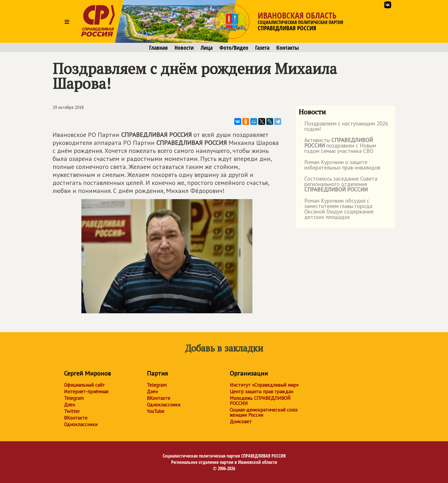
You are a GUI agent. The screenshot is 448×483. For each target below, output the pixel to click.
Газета (262, 48)
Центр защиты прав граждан (261, 392)
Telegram (74, 398)
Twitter (72, 411)
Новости (184, 48)
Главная (158, 48)
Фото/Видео (234, 48)
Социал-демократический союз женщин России (264, 412)
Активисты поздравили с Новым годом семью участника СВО (337, 146)
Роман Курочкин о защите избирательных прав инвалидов (339, 165)
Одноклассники (81, 424)
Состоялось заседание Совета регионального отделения (338, 184)
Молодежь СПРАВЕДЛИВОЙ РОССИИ (260, 401)
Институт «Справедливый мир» (264, 385)
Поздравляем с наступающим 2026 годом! (343, 127)
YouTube (156, 411)
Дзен (69, 405)
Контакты (288, 48)
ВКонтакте (76, 418)
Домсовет (241, 422)
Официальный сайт (84, 385)
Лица (207, 48)
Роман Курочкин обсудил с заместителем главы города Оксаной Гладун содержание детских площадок (336, 209)
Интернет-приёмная (86, 392)
